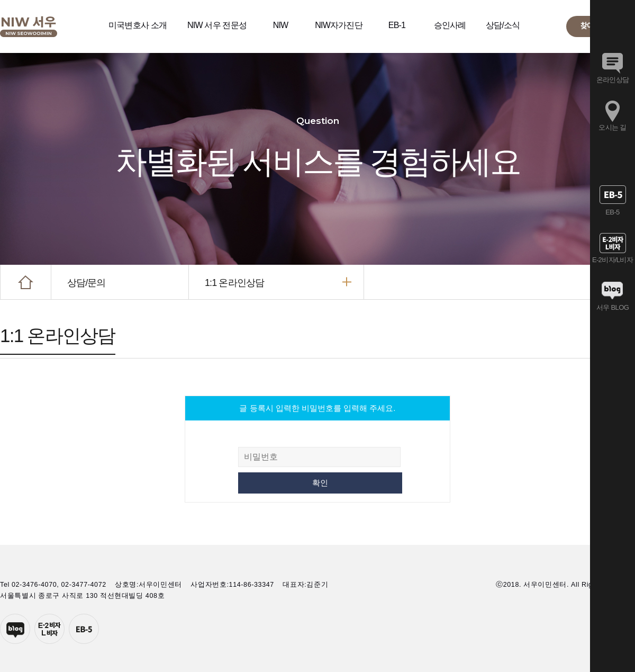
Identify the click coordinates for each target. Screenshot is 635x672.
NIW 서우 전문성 (217, 25)
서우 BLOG (613, 307)
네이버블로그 (15, 629)
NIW (281, 25)
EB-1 (397, 25)
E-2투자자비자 (49, 629)
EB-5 (84, 629)
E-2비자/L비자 (613, 260)
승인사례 (450, 25)
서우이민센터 (29, 26)
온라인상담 (613, 80)
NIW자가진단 (339, 25)
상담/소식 (503, 25)
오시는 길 (612, 127)
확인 (320, 483)
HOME (26, 282)
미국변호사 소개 (138, 25)
